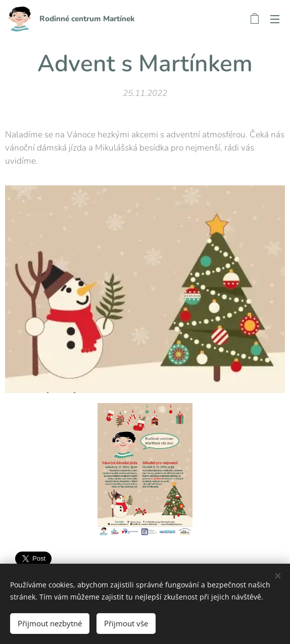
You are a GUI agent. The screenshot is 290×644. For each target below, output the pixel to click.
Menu (275, 19)
